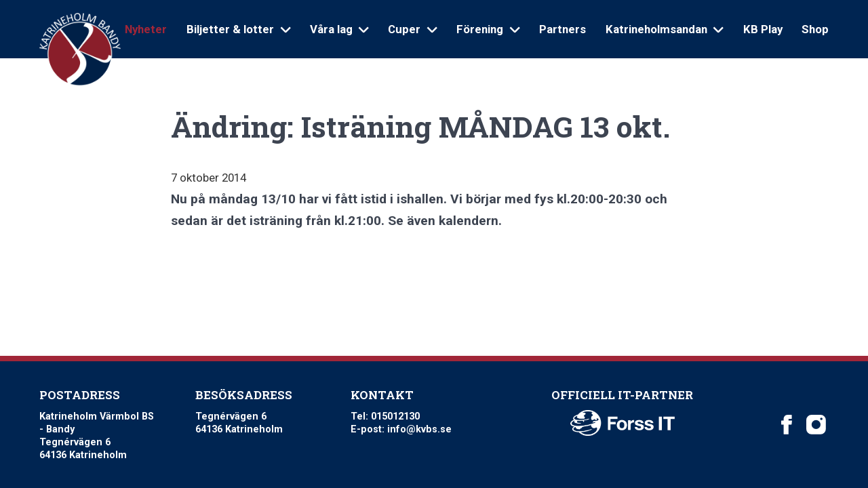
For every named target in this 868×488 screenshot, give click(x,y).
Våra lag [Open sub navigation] (339, 29)
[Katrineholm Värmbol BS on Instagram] (816, 424)
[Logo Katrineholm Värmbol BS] (80, 50)
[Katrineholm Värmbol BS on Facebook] (787, 424)
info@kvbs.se (419, 429)
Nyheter (146, 29)
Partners (563, 29)
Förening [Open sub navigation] (488, 29)
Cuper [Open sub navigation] (412, 29)
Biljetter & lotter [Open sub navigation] (238, 29)
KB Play (763, 29)
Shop (815, 29)
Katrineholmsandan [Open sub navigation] (665, 29)
